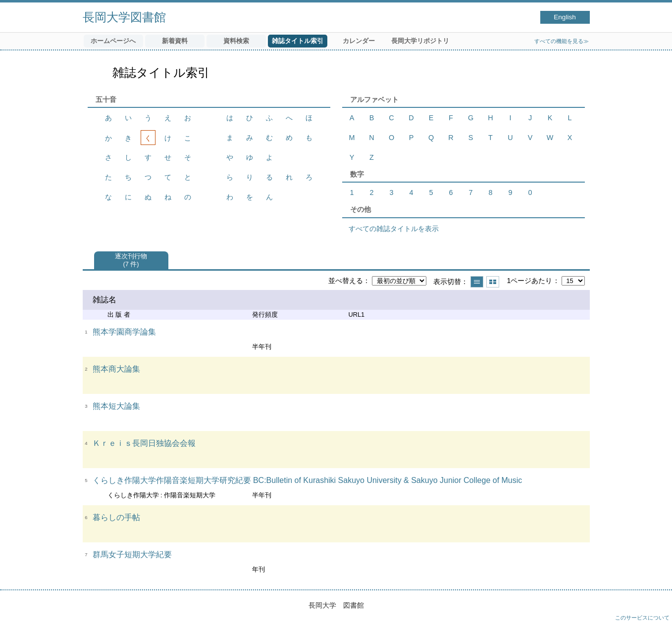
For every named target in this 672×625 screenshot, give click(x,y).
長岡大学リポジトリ (420, 41)
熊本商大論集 (116, 369)
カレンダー (359, 41)
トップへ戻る (655, 608)
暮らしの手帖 (116, 517)
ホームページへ (113, 41)
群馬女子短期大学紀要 (132, 554)
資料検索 (236, 41)
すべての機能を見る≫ (562, 41)
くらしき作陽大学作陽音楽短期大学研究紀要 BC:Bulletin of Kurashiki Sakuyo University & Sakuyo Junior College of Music (308, 480)
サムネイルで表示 (493, 282)
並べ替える (346, 281)
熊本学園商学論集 (124, 332)
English (565, 17)
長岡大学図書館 (124, 17)
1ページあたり (529, 281)
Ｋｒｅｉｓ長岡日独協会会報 (144, 443)
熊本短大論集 (116, 406)
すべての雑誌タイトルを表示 (394, 229)
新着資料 (175, 41)
